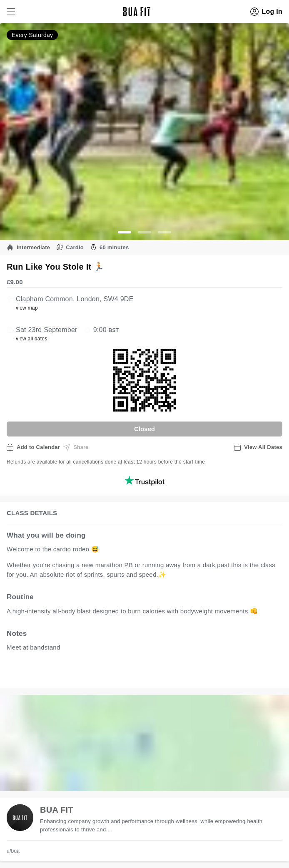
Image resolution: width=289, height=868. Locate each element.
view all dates (32, 339)
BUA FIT (57, 810)
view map (27, 308)
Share (76, 447)
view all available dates (175, 673)
